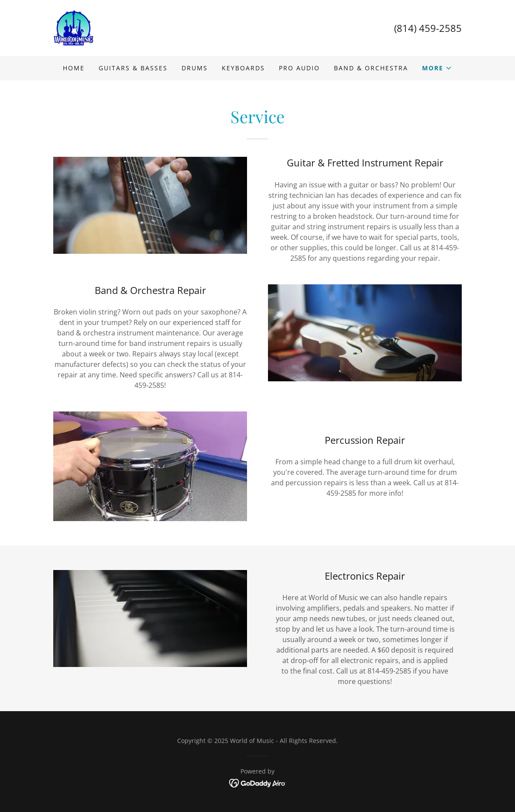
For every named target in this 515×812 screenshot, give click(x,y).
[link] (74, 27)
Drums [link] (195, 68)
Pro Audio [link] (299, 68)
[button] (437, 68)
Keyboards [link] (243, 68)
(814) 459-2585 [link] (428, 28)
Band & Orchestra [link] (371, 68)
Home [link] (74, 68)
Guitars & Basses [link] (133, 68)
